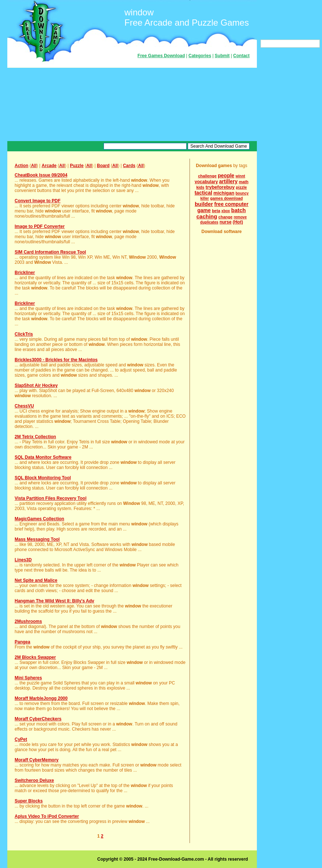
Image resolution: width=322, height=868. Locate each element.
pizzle (241, 187)
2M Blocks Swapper (35, 657)
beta (216, 211)
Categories (200, 56)
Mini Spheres (28, 678)
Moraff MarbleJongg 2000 (41, 698)
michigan (224, 193)
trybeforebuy (220, 187)
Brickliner (25, 273)
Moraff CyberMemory (37, 760)
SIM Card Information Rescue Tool (50, 252)
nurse (226, 222)
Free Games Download (161, 56)
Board (103, 166)
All (34, 166)
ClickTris (24, 334)
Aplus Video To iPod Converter (47, 816)
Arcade (49, 166)
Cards (129, 166)
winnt (240, 176)
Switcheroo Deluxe (34, 780)
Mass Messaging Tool (37, 539)
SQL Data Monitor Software (43, 457)
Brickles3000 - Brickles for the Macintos (56, 360)
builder (204, 204)
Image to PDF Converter (40, 226)
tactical (203, 193)
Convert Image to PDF (38, 201)
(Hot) (238, 222)
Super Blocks (29, 801)
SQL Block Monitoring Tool (43, 478)
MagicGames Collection (39, 519)
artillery (229, 181)
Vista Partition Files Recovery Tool (50, 498)
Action (21, 166)
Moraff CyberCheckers (38, 719)
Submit (222, 56)
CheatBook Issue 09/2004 (41, 175)
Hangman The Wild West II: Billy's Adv (54, 601)
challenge (207, 176)
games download (226, 198)
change (226, 217)
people (226, 176)
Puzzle (77, 166)
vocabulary (206, 182)
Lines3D (23, 560)
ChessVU (24, 406)
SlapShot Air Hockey (36, 385)
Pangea (23, 642)
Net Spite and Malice (36, 580)
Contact (241, 56)
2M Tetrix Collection (35, 437)
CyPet (21, 739)
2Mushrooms (28, 621)
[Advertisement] (132, 104)
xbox (226, 211)
